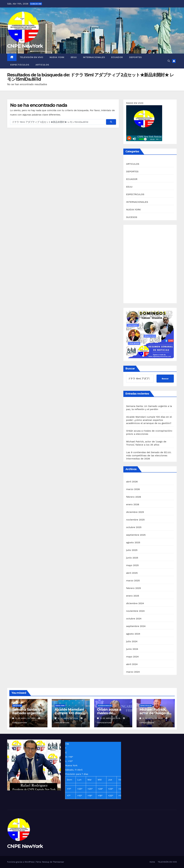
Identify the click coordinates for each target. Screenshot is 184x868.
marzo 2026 (133, 489)
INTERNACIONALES (94, 57)
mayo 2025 (132, 565)
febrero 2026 (134, 497)
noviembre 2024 (135, 611)
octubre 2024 (134, 619)
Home (152, 862)
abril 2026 (132, 482)
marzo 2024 (133, 672)
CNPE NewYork (25, 46)
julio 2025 (132, 550)
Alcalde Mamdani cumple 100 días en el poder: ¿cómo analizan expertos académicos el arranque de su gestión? (149, 420)
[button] (169, 61)
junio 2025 (132, 558)
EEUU (74, 57)
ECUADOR (117, 57)
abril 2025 (132, 573)
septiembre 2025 (136, 535)
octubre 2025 (134, 527)
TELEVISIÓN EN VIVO (31, 57)
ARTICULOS (42, 65)
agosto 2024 (133, 634)
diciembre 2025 (135, 512)
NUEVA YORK (57, 57)
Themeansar (58, 862)
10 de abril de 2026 (26, 718)
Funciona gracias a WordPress (21, 862)
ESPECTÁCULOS (20, 65)
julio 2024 (132, 641)
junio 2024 (132, 649)
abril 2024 (132, 664)
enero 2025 (133, 596)
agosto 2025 (133, 542)
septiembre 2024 (136, 626)
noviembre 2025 (135, 520)
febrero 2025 (134, 588)
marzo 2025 (133, 581)
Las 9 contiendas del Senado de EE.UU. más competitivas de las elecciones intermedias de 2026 (149, 455)
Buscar (130, 369)
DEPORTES (136, 57)
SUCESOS (132, 217)
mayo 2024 (132, 657)
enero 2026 (133, 504)
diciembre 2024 (135, 603)
